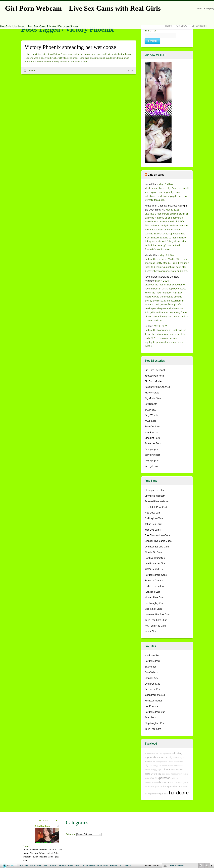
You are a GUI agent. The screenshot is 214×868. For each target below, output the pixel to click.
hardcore (179, 793)
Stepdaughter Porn (155, 723)
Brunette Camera (154, 580)
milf (187, 757)
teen (147, 761)
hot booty (179, 786)
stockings (174, 778)
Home (168, 26)
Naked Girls (52, 853)
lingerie (180, 765)
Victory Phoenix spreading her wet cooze (70, 47)
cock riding (176, 753)
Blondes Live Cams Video (158, 541)
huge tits (151, 794)
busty (147, 778)
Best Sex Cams (46, 857)
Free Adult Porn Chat (156, 507)
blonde (167, 769)
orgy (156, 765)
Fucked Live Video (154, 586)
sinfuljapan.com (176, 783)
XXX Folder (150, 421)
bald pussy (166, 774)
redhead (174, 765)
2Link (35, 857)
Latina (161, 765)
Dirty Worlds (151, 415)
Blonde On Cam (153, 552)
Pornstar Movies (153, 701)
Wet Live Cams (153, 530)
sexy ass (154, 778)
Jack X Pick (150, 631)
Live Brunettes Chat (155, 563)
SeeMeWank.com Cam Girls (43, 849)
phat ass (159, 753)
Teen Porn (150, 717)
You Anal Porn (152, 432)
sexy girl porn (152, 460)
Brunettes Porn (153, 443)
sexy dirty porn (153, 455)
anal (173, 770)
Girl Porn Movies (154, 381)
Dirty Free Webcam (155, 496)
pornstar (165, 778)
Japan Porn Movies (155, 695)
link (211, 816)
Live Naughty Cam (154, 603)
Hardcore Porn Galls (156, 575)
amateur (151, 787)
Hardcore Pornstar (155, 712)
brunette (164, 782)
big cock (149, 765)
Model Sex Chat (153, 609)
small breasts (150, 753)
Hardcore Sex (152, 655)
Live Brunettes (152, 684)
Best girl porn (152, 449)
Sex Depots (151, 404)
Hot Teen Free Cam (155, 626)
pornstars (159, 787)
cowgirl (182, 761)
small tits (156, 774)
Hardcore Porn (153, 661)
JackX (25, 849)
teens (166, 794)
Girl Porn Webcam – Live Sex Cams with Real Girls (83, 8)
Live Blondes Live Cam (157, 547)
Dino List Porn (152, 438)
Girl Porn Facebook (155, 370)
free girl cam (151, 466)
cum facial (154, 761)
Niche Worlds (152, 393)
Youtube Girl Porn (154, 376)
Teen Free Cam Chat (156, 620)
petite (147, 774)
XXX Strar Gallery (154, 569)
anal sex (179, 770)
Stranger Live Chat (155, 490)
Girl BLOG (182, 26)
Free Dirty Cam (153, 513)
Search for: (151, 31)
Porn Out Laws (153, 426)
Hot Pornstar (152, 706)
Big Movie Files (153, 398)
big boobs (174, 757)
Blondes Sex (151, 678)
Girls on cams (156, 175)
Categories (71, 834)
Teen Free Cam (153, 729)
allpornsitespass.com (156, 757)
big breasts (163, 761)
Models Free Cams (155, 597)
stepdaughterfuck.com (179, 774)
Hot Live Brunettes (155, 558)
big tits (182, 757)
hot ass (167, 765)
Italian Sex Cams (154, 524)
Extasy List (150, 410)
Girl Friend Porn (153, 689)
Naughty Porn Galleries (157, 387)
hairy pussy (168, 786)
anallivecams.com (152, 783)
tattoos (147, 770)
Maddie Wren (152, 255)
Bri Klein (149, 326)
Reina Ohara (151, 184)
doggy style (156, 770)
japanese (166, 753)
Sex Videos (151, 667)
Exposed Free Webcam (157, 501)
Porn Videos (151, 672)
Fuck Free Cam (152, 592)
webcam (27, 857)
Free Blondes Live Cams (157, 535)
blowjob (159, 794)
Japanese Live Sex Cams (158, 614)
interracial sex (173, 761)
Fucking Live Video (154, 518)
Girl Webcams (199, 26)
